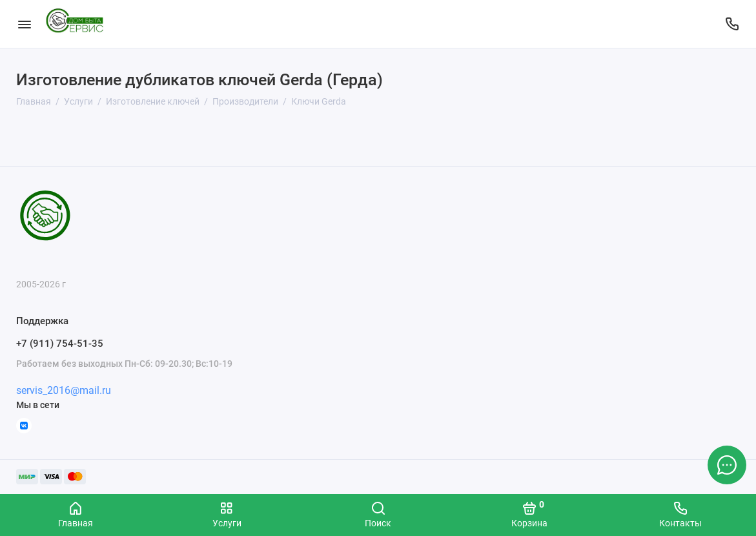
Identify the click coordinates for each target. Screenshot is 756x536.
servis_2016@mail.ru (64, 390)
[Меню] (24, 24)
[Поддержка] (732, 24)
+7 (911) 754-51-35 (60, 344)
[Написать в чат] (727, 465)
